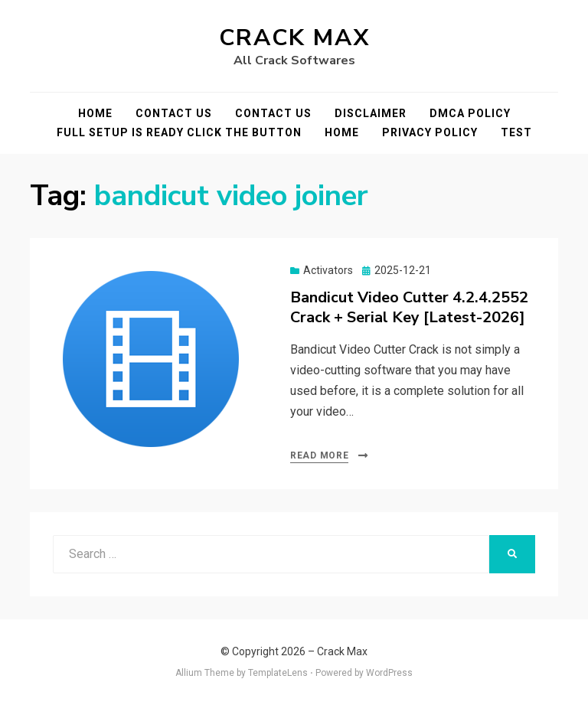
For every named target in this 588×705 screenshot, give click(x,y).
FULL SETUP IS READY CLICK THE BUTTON (179, 132)
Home (95, 113)
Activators (328, 270)
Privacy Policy (430, 132)
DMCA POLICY (470, 113)
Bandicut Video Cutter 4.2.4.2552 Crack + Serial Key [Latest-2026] (409, 307)
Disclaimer (371, 113)
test (516, 132)
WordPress (389, 673)
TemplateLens (278, 673)
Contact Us (174, 113)
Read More (319, 455)
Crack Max (294, 38)
